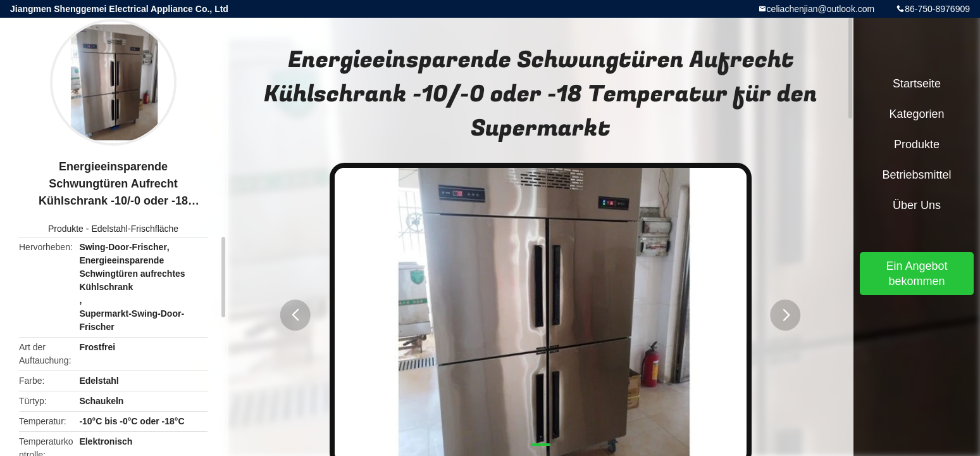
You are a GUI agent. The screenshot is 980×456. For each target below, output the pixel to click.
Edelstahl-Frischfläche (135, 229)
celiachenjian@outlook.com (821, 9)
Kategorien (916, 114)
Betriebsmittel (916, 175)
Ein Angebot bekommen (916, 274)
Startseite (917, 84)
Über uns (917, 205)
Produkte (66, 229)
